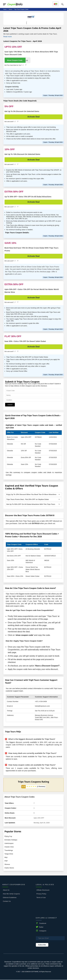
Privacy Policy (41, 894)
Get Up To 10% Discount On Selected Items (22, 154)
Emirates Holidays (11, 840)
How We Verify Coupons (11, 894)
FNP (6, 861)
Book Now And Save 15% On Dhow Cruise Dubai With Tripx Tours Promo (32, 249)
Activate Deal (33, 117)
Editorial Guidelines (10, 898)
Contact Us (7, 901)
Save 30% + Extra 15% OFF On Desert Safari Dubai (25, 341)
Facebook (43, 924)
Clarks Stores (9, 868)
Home (5, 9)
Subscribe (42, 945)
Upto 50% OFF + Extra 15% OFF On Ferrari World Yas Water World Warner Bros (32, 291)
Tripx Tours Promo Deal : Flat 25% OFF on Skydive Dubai (28, 500)
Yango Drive (9, 854)
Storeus (7, 865)
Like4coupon (9, 844)
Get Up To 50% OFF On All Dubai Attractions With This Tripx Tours (31, 505)
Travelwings (9, 851)
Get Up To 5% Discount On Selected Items (22, 111)
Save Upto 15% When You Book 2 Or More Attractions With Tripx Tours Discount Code (31, 53)
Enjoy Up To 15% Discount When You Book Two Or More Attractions (32, 494)
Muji (6, 858)
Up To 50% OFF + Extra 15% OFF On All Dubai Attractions (28, 197)
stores (10, 9)
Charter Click (9, 847)
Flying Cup (8, 837)
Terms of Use (41, 898)
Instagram (43, 931)
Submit (10, 405)
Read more (8, 37)
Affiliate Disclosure (43, 890)
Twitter (41, 927)
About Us (6, 890)
